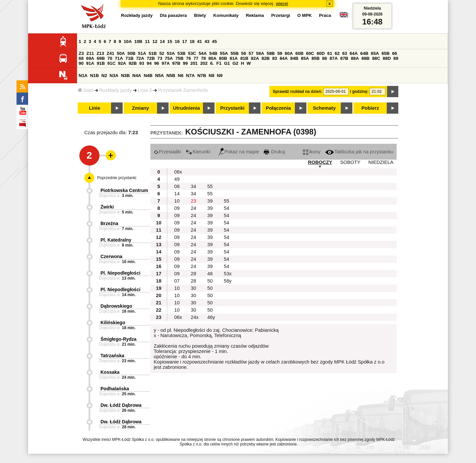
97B (176, 63)
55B (234, 53)
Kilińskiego (113, 323)
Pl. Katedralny (116, 240)
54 (226, 208)
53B (181, 53)
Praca (325, 15)
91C (111, 63)
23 (193, 201)
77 (196, 58)
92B (133, 63)
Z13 (100, 53)
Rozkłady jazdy (116, 90)
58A (260, 53)
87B (344, 58)
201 (194, 63)
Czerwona (111, 256)
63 (345, 53)
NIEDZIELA (381, 162)
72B (151, 58)
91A (90, 63)
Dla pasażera (174, 15)
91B (101, 63)
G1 (227, 63)
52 (162, 53)
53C (192, 53)
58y (228, 281)
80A (212, 58)
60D (321, 53)
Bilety (200, 15)
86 (325, 58)
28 (193, 274)
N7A (191, 76)
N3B (125, 76)
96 (157, 63)
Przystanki (232, 108)
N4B (148, 76)
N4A (137, 76)
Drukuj (274, 152)
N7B (202, 76)
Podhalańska (115, 389)
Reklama (255, 15)
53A (171, 53)
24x (195, 317)
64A (354, 53)
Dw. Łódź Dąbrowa (121, 405)
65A (375, 53)
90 (81, 63)
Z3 (81, 53)
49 (177, 179)
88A (355, 58)
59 (280, 53)
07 (177, 281)
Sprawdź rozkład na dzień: (297, 92)
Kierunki (198, 152)
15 (170, 41)
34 (193, 186)
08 (177, 186)
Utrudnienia (186, 108)
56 (244, 53)
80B (223, 58)
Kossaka (110, 372)
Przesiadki (167, 152)
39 (210, 201)
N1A (83, 76)
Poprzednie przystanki (117, 178)
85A (305, 58)
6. (212, 63)
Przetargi (280, 15)
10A (128, 41)
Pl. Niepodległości (120, 273)
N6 (181, 76)
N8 (211, 76)
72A (140, 58)
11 (147, 41)
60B (299, 53)
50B (131, 53)
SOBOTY (350, 162)
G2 (235, 63)
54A (203, 53)
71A (119, 58)
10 (177, 201)
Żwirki (107, 207)
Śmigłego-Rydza (119, 339)
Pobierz (370, 108)
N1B (94, 76)
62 (337, 53)
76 (189, 58)
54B (213, 53)
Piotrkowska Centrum (124, 190)
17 (185, 41)
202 (204, 63)
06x (178, 172)
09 (177, 208)
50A (121, 53)
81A (234, 58)
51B (153, 53)
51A (142, 53)
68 (81, 58)
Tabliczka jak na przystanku (359, 152)
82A (255, 58)
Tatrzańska (112, 356)
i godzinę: (359, 92)
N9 (220, 76)
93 (142, 63)
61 (330, 53)
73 (160, 58)
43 (207, 41)
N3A (114, 76)
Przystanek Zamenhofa (183, 90)
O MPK (305, 15)
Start (85, 90)
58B (271, 53)
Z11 (90, 53)
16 (177, 41)
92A (122, 63)
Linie (95, 108)
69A (90, 58)
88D (387, 58)
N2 (104, 76)
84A (284, 58)
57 (251, 53)
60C (310, 53)
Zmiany (140, 108)
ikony (312, 152)
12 (155, 41)
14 (162, 41)
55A (224, 53)
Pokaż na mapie (239, 152)
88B (366, 58)
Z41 (111, 53)
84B (294, 58)
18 (192, 41)
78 (203, 58)
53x (228, 274)
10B (138, 41)
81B (244, 58)
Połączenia (278, 108)
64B (364, 53)
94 (149, 63)
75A (169, 58)
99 (185, 63)
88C (376, 58)
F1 (219, 63)
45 (214, 41)
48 (210, 274)
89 (396, 58)
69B (101, 58)
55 (210, 186)
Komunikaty (226, 15)
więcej (282, 3)
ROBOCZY (320, 162)
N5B (171, 76)
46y (211, 317)
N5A (159, 76)
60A (289, 53)
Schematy (324, 108)
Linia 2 (145, 90)
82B (265, 58)
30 (193, 288)
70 (110, 58)
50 (210, 281)
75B (179, 58)
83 (275, 58)
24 (193, 208)
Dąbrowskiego (116, 306)
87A (334, 58)
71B (130, 58)
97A (166, 63)
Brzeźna (109, 223)
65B (385, 53)
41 (199, 41)
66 (395, 53)
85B (315, 58)
